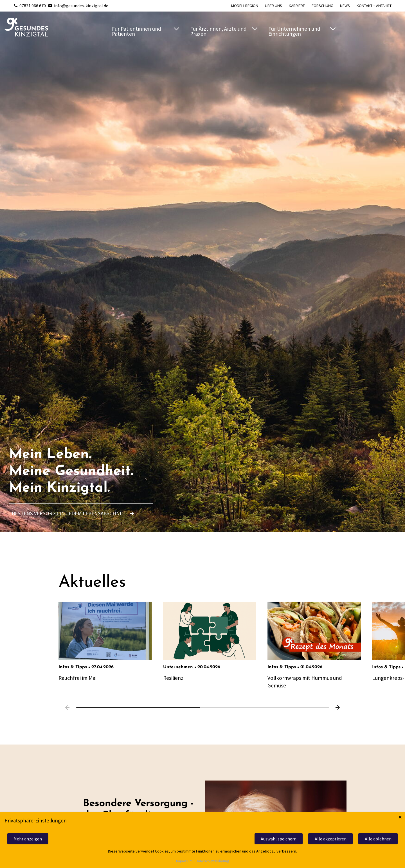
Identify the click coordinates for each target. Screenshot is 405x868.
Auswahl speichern (279, 839)
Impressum (184, 861)
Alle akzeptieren (331, 839)
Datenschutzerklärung (212, 861)
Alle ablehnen (378, 839)
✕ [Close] (400, 817)
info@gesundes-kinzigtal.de (78, 6)
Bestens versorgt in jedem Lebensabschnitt (73, 513)
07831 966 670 (30, 6)
